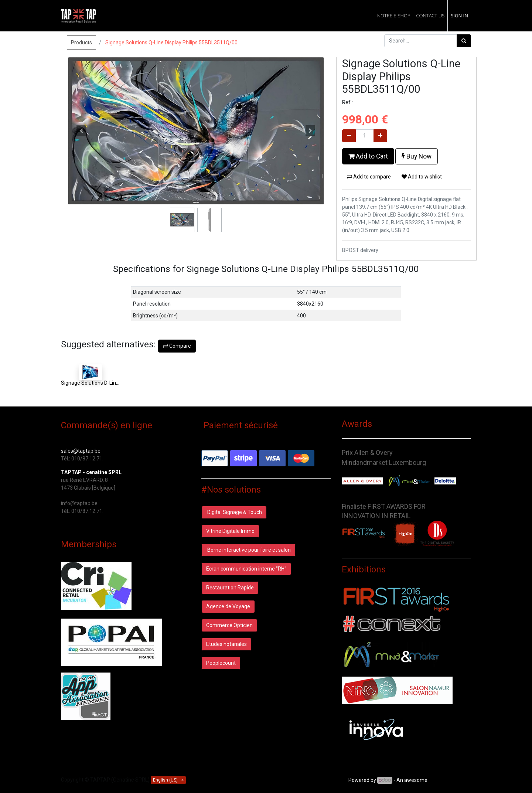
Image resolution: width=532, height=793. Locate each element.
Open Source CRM (450, 780)
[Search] (464, 41)
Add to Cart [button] (368, 156)
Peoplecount (221, 663)
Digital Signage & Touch (234, 512)
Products (81, 42)
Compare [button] (177, 346)
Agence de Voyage (228, 606)
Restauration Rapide (230, 588)
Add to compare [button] (369, 177)
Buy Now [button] (417, 156)
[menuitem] (394, 16)
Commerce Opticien (229, 625)
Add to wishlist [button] (422, 177)
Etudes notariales (226, 644)
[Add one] (380, 136)
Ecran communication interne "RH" (246, 569)
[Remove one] (349, 136)
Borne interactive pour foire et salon (248, 550)
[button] (81, 131)
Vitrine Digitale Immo (230, 531)
